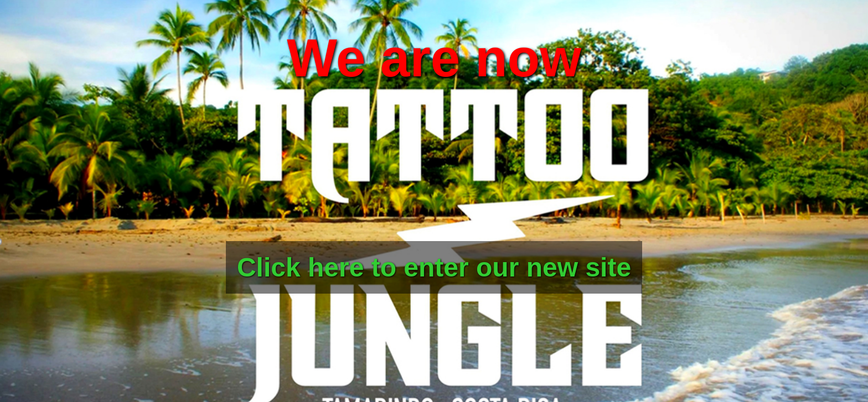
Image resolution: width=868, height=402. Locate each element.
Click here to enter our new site (434, 267)
